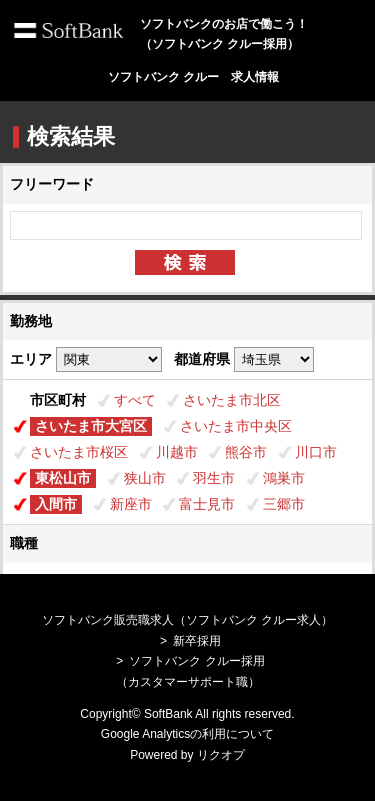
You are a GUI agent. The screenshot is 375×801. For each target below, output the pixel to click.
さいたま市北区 (232, 400)
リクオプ (221, 755)
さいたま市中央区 (236, 426)
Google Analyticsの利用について (187, 734)
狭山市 (145, 478)
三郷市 (284, 504)
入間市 (56, 504)
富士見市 (207, 504)
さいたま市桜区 (79, 452)
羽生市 (214, 478)
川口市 (316, 452)
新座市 (131, 504)
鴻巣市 (284, 478)
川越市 (177, 452)
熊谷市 (246, 452)
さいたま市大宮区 (91, 426)
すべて (135, 400)
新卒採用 (197, 641)
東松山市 (63, 478)
